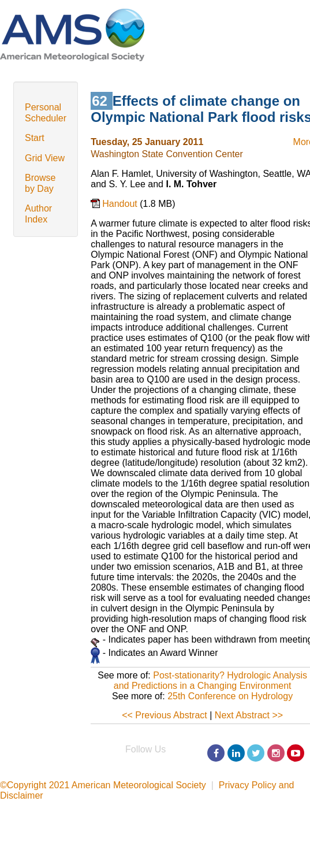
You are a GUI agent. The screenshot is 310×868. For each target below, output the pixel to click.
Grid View (45, 158)
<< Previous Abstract (165, 715)
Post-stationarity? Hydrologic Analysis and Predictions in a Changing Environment (210, 680)
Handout (121, 204)
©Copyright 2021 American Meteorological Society (103, 785)
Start (35, 138)
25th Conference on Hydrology (230, 696)
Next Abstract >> (249, 715)
